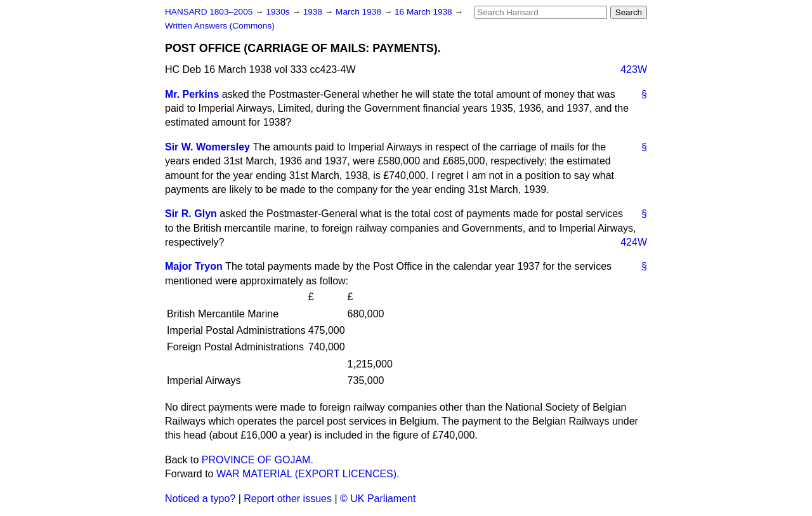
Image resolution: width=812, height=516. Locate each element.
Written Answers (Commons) (220, 26)
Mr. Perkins (192, 94)
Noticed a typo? (200, 499)
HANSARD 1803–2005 (209, 12)
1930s (279, 12)
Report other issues (288, 499)
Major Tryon (194, 266)
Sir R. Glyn (191, 214)
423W (634, 69)
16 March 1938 (424, 12)
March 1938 (360, 12)
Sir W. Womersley (207, 147)
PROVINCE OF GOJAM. (258, 460)
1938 (314, 12)
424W (634, 242)
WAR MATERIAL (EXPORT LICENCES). (308, 474)
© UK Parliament (378, 499)
